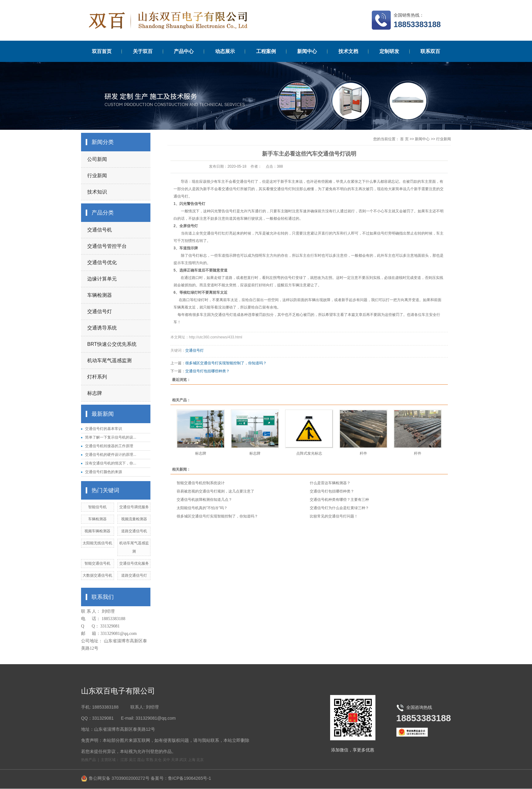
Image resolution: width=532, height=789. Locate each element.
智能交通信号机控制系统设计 (201, 483)
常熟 (149, 760)
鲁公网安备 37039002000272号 (115, 778)
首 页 (404, 139)
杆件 (363, 453)
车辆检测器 (100, 295)
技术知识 (97, 192)
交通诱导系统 (102, 328)
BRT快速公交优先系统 (112, 344)
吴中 (166, 760)
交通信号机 (100, 230)
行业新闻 (97, 176)
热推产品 (88, 760)
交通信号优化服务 (134, 563)
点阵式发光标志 (309, 453)
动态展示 (225, 51)
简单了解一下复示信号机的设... (111, 437)
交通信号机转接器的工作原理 (109, 446)
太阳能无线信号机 (97, 543)
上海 (192, 760)
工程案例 (266, 51)
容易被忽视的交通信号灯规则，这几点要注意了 (215, 491)
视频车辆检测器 (97, 531)
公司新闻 (97, 159)
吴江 (133, 760)
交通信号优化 (102, 262)
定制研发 (389, 51)
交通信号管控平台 (107, 246)
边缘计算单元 (102, 279)
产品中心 (184, 51)
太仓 (158, 760)
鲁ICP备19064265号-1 (190, 778)
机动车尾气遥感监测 (109, 360)
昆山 (141, 760)
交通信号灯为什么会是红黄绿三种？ (339, 508)
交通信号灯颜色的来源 (104, 472)
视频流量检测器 (134, 519)
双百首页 (102, 51)
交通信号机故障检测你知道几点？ (204, 500)
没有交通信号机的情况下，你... (111, 463)
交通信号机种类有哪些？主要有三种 (339, 500)
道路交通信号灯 (134, 575)
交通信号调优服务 (134, 507)
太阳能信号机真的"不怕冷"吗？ (202, 508)
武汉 (183, 760)
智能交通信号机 (97, 563)
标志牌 (95, 393)
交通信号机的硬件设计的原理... (111, 455)
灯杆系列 (97, 377)
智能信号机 (97, 507)
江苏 (124, 760)
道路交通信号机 (134, 531)
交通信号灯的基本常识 (104, 429)
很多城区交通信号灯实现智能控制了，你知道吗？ (226, 363)
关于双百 (143, 51)
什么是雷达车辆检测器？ (330, 483)
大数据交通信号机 (97, 575)
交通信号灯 (100, 311)
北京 (200, 760)
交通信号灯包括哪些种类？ (207, 371)
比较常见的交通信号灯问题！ (334, 516)
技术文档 (348, 51)
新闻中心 (307, 51)
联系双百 (430, 51)
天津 (175, 760)
